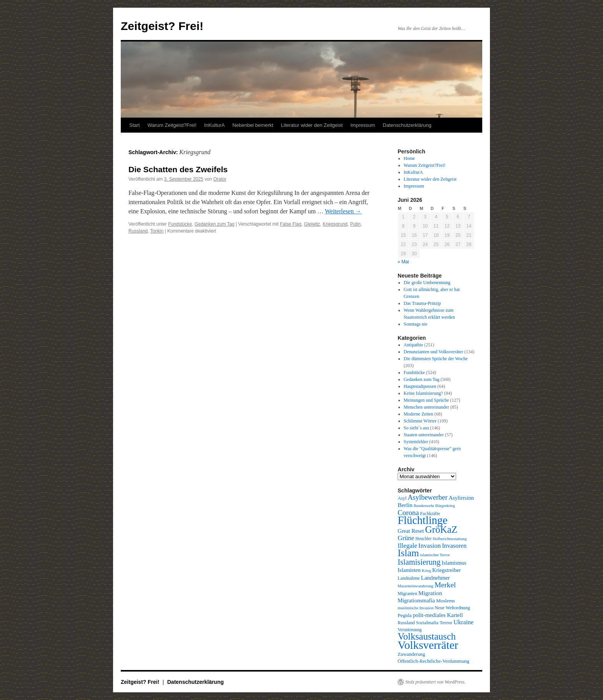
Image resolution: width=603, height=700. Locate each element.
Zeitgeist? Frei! (162, 26)
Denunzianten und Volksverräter (434, 352)
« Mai (403, 262)
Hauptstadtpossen (420, 386)
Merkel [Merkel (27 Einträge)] (445, 585)
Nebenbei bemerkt (253, 125)
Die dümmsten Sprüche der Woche (436, 359)
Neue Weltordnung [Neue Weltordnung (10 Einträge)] (452, 608)
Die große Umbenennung (427, 283)
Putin (355, 224)
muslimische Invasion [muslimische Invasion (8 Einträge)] (416, 608)
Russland (138, 231)
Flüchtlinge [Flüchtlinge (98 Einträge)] (423, 520)
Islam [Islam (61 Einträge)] (408, 553)
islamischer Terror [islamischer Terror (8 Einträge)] (435, 555)
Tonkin (157, 231)
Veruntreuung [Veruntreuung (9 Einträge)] (410, 630)
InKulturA (214, 125)
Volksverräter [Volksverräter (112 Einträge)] (428, 645)
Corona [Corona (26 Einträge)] (408, 513)
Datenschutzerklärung (407, 125)
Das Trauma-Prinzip (422, 303)
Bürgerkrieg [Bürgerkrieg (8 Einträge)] (445, 506)
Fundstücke (180, 224)
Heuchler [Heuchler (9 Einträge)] (423, 539)
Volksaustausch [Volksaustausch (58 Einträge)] (427, 636)
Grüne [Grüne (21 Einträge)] (406, 538)
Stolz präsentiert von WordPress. (436, 682)
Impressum (363, 125)
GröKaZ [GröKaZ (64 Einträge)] (441, 529)
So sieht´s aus (416, 428)
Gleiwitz (312, 224)
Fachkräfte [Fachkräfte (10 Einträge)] (430, 514)
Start (134, 125)
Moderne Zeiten (419, 414)
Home (409, 158)
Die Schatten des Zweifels (178, 169)
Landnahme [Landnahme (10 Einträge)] (409, 578)
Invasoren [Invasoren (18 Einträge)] (454, 546)
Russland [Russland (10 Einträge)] (406, 623)
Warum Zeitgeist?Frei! (172, 125)
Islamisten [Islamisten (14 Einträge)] (409, 570)
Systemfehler (416, 442)
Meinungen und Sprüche (426, 400)
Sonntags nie (416, 324)
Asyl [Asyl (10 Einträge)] (402, 498)
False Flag (291, 224)
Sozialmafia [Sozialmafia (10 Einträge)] (427, 623)
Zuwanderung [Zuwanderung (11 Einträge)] (411, 654)
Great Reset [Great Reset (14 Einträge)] (411, 531)
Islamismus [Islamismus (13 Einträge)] (454, 563)
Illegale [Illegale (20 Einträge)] (407, 546)
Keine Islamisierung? (423, 393)
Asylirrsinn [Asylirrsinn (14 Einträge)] (461, 498)
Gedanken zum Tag (215, 224)
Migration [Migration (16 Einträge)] (430, 593)
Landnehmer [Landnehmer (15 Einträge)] (436, 578)
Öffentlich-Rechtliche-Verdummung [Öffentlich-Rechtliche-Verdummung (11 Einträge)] (433, 661)
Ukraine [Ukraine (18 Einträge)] (463, 622)
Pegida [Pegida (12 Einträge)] (405, 615)
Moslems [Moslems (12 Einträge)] (446, 601)
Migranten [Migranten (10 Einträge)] (407, 594)
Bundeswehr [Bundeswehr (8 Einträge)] (424, 506)
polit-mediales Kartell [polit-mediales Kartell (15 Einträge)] (438, 615)
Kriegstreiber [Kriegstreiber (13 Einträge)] (446, 570)
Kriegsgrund (335, 224)
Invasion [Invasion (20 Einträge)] (430, 546)
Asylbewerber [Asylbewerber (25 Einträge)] (428, 497)
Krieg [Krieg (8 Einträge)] (426, 571)
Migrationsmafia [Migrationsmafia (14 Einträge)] (416, 600)
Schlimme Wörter (420, 421)
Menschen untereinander (426, 407)
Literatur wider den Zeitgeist (312, 125)
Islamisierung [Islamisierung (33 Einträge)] (419, 562)
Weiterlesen (343, 211)
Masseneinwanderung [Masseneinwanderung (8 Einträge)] (416, 586)
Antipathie (414, 345)
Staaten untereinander (424, 435)
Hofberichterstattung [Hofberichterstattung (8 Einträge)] (450, 539)
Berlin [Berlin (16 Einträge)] (405, 505)
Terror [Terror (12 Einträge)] (446, 623)
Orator (220, 179)
